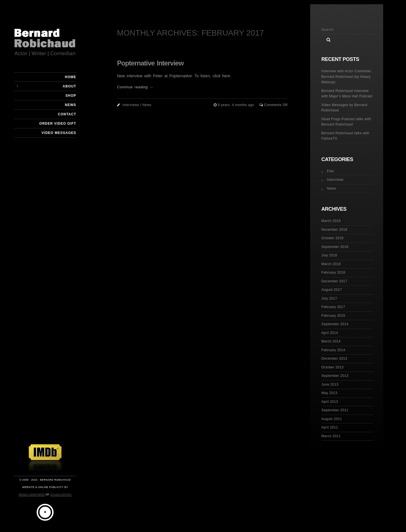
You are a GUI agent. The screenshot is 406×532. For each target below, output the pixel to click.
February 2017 (333, 307)
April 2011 (330, 427)
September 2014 (335, 324)
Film (331, 171)
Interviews (131, 105)
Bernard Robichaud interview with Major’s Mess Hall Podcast (347, 94)
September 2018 (335, 247)
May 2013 (329, 393)
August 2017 (332, 290)
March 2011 (331, 436)
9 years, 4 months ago (236, 105)
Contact (67, 114)
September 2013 (335, 376)
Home (70, 77)
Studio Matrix (61, 494)
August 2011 (332, 419)
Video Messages (59, 133)
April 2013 (330, 402)
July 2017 (329, 298)
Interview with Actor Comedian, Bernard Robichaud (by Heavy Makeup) (347, 77)
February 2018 (333, 272)
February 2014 (333, 350)
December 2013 (334, 359)
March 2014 (331, 341)
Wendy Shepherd (32, 494)
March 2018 (331, 264)
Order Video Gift (58, 124)
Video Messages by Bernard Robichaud (344, 108)
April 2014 (330, 333)
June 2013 (330, 384)
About (69, 86)
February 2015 (333, 316)
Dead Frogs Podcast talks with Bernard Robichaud (346, 122)
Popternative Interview (150, 63)
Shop (71, 96)
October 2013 (333, 367)
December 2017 (334, 281)
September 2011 (335, 410)
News (70, 105)
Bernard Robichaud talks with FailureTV (345, 136)
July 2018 (329, 255)
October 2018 (333, 238)
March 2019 (331, 221)
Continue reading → (135, 87)
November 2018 (334, 230)
